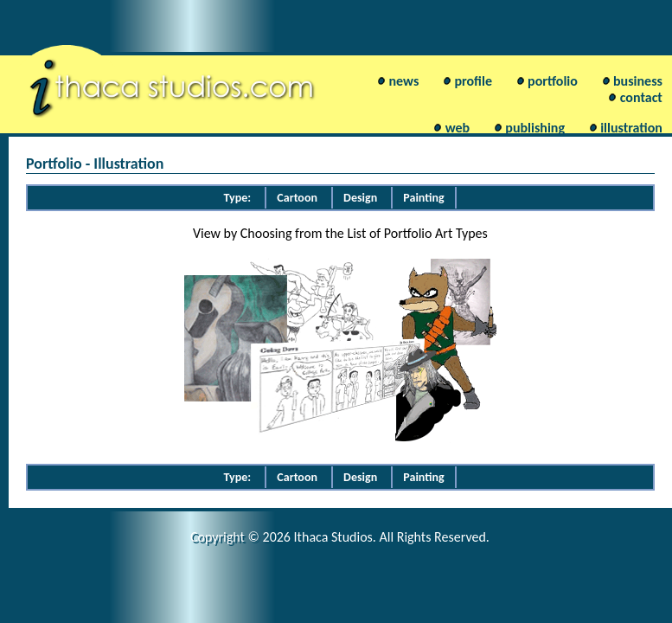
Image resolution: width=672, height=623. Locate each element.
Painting (423, 198)
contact (641, 97)
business (638, 81)
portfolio (553, 81)
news (404, 81)
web (458, 128)
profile (473, 81)
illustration (631, 128)
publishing (535, 128)
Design (360, 198)
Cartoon (297, 198)
